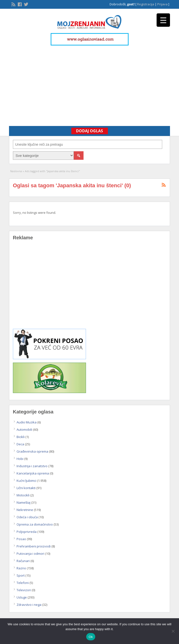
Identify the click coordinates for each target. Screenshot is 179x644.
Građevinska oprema (32, 451)
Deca (20, 444)
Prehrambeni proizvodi (34, 546)
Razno (21, 568)
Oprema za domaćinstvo (35, 524)
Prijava (162, 4)
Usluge (22, 597)
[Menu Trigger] (163, 20)
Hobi (20, 459)
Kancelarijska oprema (33, 473)
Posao (21, 539)
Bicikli (21, 437)
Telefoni (23, 583)
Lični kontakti (26, 488)
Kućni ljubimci (26, 481)
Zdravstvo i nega (29, 605)
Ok (91, 637)
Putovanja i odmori (30, 554)
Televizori (24, 590)
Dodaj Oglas (89, 131)
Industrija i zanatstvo (32, 466)
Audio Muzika (27, 422)
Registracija (146, 4)
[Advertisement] (89, 83)
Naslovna (16, 171)
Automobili (24, 429)
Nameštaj (24, 502)
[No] (173, 631)
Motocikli (23, 495)
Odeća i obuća (27, 517)
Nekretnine (25, 510)
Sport (21, 575)
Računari (23, 561)
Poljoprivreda (27, 532)
